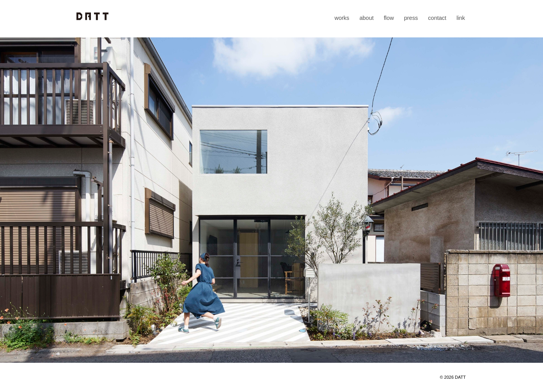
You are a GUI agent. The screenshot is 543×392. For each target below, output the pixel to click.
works (342, 18)
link (461, 18)
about (366, 18)
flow (389, 18)
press (411, 18)
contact (437, 18)
